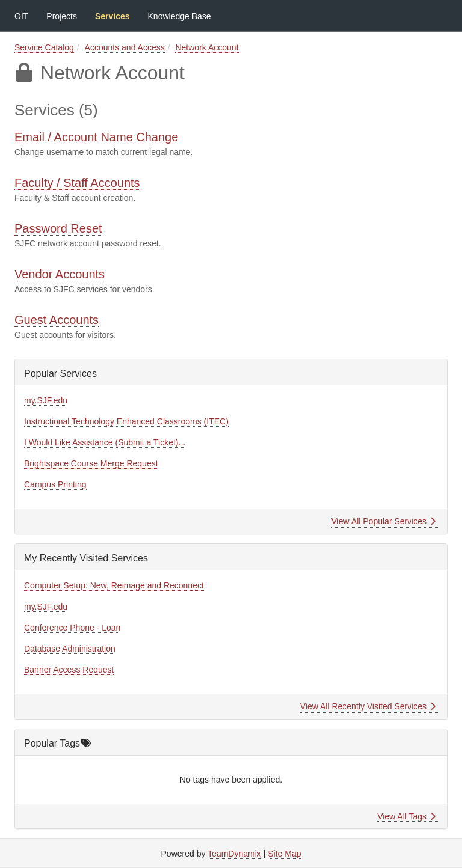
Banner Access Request (69, 670)
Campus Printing (55, 484)
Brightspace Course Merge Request (91, 463)
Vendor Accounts (60, 274)
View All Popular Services (383, 521)
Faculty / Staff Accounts (77, 183)
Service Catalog (44, 47)
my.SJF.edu (46, 400)
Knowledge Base (180, 16)
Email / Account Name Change (96, 137)
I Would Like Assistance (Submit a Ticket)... (105, 442)
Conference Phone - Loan (72, 628)
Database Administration (70, 649)
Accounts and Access (125, 47)
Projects (62, 16)
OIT (21, 16)
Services (112, 16)
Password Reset (58, 228)
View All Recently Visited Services (368, 706)
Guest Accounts (57, 320)
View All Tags (406, 816)
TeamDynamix (234, 854)
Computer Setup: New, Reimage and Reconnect (114, 585)
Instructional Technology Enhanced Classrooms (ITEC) (126, 421)
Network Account (207, 47)
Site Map (284, 854)
